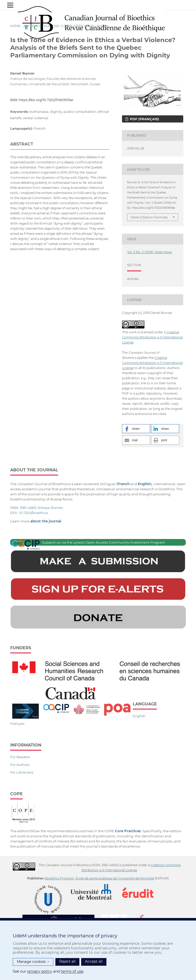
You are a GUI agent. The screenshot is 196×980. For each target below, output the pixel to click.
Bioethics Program (59, 878)
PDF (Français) (144, 119)
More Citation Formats (149, 217)
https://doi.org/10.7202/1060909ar (46, 100)
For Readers (20, 757)
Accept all (94, 961)
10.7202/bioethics (33, 513)
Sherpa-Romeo (50, 508)
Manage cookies (33, 962)
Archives (32, 26)
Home (15, 26)
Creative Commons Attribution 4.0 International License (152, 337)
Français (17, 724)
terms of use (72, 971)
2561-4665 (28, 508)
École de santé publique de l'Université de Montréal (115, 878)
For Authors (20, 765)
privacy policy (40, 971)
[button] (136, 429)
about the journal (46, 521)
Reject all (67, 961)
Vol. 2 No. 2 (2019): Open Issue (69, 26)
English (139, 716)
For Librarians (22, 772)
